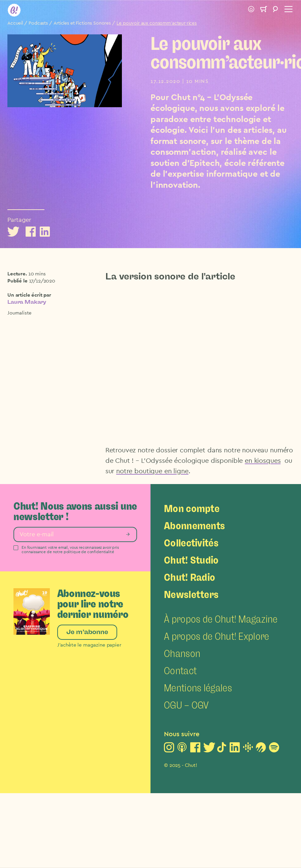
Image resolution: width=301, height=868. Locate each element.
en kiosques (263, 461)
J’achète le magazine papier (89, 645)
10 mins (37, 274)
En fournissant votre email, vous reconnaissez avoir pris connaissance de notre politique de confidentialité (70, 550)
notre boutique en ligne (152, 471)
